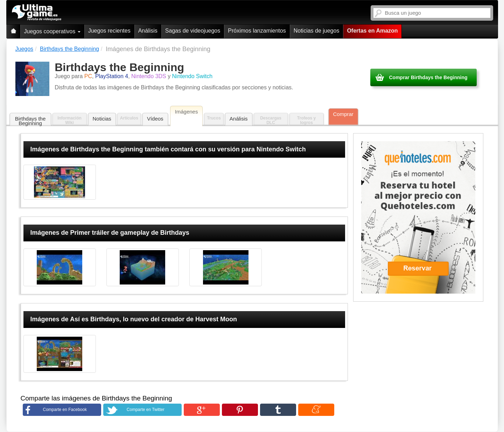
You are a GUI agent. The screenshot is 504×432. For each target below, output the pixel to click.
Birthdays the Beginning (30, 121)
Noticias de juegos (317, 31)
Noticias (102, 119)
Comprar (343, 114)
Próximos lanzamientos (257, 31)
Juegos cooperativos (52, 31)
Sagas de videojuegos (193, 31)
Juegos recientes (109, 31)
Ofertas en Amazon (372, 31)
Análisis (148, 31)
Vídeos (155, 119)
